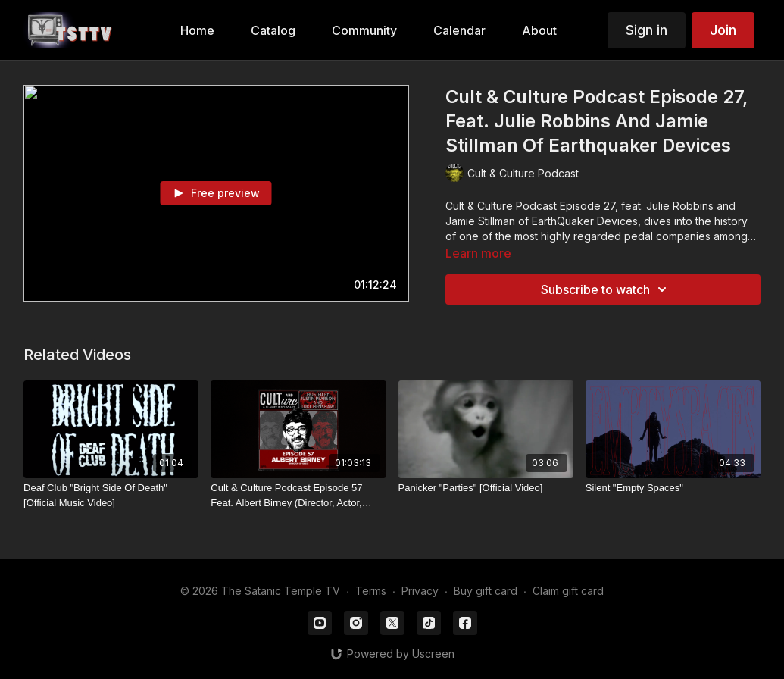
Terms (371, 591)
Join (723, 30)
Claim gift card (568, 591)
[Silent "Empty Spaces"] (673, 488)
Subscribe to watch (606, 289)
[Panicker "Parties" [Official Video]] (486, 488)
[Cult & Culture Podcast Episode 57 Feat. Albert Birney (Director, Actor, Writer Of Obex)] (298, 495)
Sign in (647, 30)
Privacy (420, 591)
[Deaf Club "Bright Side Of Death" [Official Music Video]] (111, 495)
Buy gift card (486, 591)
